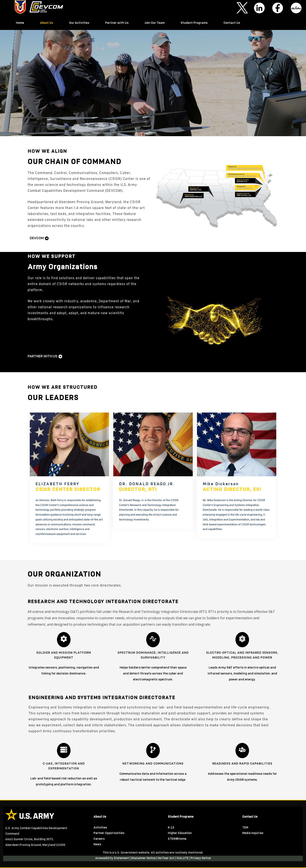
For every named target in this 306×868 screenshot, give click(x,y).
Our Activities (79, 23)
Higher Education (180, 833)
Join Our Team (155, 23)
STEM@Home (177, 839)
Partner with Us (117, 23)
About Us (47, 23)
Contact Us (232, 23)
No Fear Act (166, 858)
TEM (245, 828)
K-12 (171, 828)
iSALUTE (183, 858)
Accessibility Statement (112, 858)
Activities (100, 828)
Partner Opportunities (109, 833)
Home (20, 23)
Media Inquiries (253, 833)
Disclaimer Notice (144, 858)
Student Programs (194, 23)
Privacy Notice (201, 858)
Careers (99, 839)
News (97, 845)
